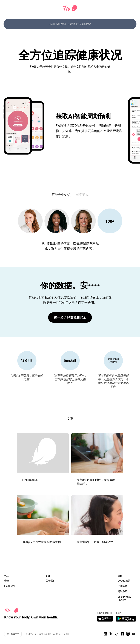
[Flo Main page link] (70, 8)
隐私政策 (123, 591)
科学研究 (82, 195)
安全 (7, 581)
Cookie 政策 (124, 581)
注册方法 (87, 24)
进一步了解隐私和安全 (70, 317)
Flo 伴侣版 (10, 586)
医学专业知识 (61, 195)
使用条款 (123, 586)
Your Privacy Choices (124, 598)
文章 (70, 419)
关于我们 (51, 581)
